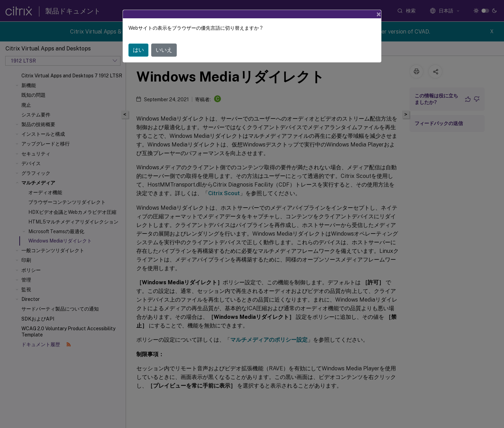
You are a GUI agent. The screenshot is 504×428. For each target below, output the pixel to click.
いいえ (164, 50)
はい (138, 50)
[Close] (379, 14)
